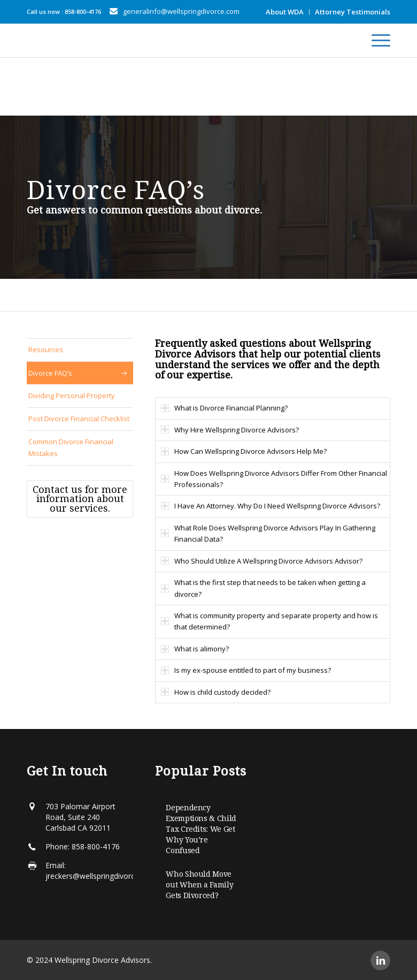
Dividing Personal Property (72, 396)
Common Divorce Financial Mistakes (71, 447)
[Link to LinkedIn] (380, 960)
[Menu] (376, 41)
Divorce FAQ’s (50, 373)
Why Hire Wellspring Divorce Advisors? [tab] (230, 430)
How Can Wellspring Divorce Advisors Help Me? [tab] (244, 451)
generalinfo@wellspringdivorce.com (181, 11)
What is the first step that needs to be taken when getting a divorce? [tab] (263, 588)
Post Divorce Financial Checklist (79, 419)
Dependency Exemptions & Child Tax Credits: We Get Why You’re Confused (201, 829)
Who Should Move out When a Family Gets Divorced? (199, 885)
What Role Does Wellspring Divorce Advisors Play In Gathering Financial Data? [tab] (268, 533)
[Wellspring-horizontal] (39, 41)
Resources (46, 350)
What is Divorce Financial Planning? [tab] (224, 408)
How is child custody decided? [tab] (216, 692)
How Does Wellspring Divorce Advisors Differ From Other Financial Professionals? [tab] (274, 479)
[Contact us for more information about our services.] (80, 499)
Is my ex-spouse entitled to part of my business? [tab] (246, 670)
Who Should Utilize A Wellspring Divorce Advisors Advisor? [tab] (262, 561)
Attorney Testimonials (353, 12)
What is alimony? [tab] (195, 649)
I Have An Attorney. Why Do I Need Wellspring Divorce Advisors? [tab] (271, 506)
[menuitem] (285, 12)
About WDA (285, 12)
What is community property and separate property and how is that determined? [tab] (269, 621)
